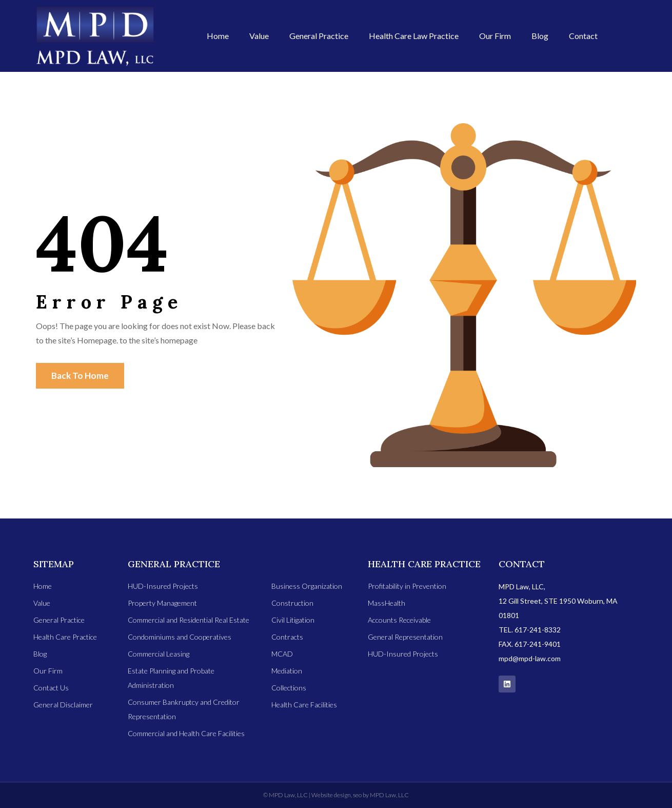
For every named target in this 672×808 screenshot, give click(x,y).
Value (259, 36)
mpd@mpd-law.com (530, 658)
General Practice (319, 36)
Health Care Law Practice (414, 36)
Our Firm (495, 36)
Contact (583, 36)
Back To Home (80, 376)
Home (218, 36)
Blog (540, 36)
